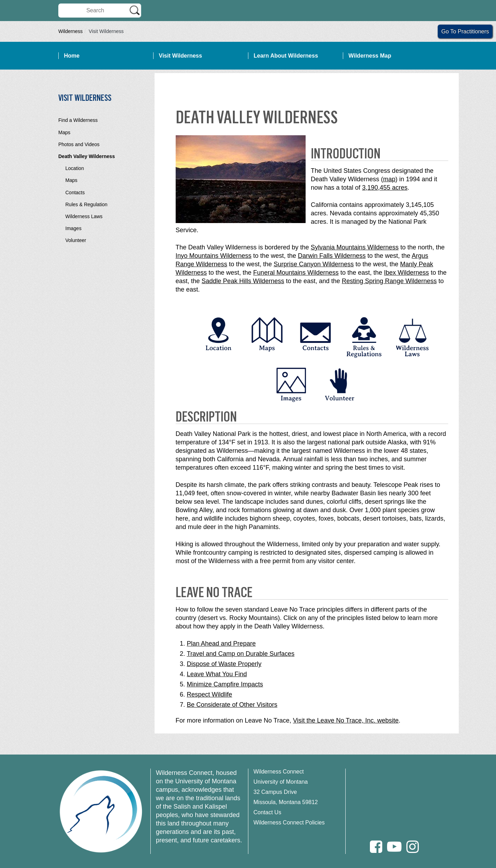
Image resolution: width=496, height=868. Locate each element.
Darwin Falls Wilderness (332, 256)
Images (73, 228)
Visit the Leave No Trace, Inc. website (346, 720)
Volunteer (76, 240)
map (389, 179)
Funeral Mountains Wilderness (296, 273)
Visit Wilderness (180, 56)
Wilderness (70, 31)
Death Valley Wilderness (87, 156)
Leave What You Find (217, 674)
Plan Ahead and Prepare (221, 644)
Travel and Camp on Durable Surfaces (241, 654)
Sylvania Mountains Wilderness (355, 247)
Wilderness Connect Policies (289, 823)
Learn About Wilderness (286, 56)
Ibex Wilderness (406, 273)
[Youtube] (394, 847)
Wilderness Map (370, 56)
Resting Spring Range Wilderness (389, 281)
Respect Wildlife (210, 694)
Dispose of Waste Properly (224, 664)
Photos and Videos (79, 144)
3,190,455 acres (385, 188)
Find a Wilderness (78, 120)
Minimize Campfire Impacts (225, 684)
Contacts (75, 192)
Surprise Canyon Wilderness (314, 264)
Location (75, 168)
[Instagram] (413, 847)
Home (72, 56)
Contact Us (267, 812)
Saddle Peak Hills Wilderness (243, 281)
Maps (64, 132)
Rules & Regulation (86, 204)
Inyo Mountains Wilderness (214, 256)
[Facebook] (376, 847)
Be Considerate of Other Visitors (232, 705)
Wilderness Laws (84, 216)
